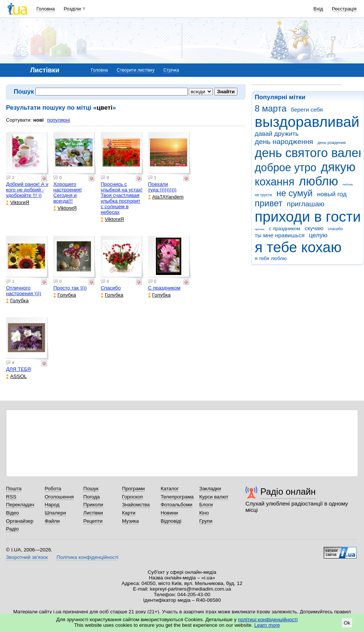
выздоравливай (307, 122)
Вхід (318, 9)
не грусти (263, 195)
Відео (12, 513)
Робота (53, 489)
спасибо (335, 229)
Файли (52, 521)
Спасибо (111, 288)
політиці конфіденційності (268, 620)
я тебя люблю (271, 258)
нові (38, 120)
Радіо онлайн (288, 492)
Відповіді (171, 521)
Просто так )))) (70, 288)
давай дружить (277, 134)
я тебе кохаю (298, 247)
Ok (347, 623)
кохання (274, 182)
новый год (332, 194)
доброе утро (285, 168)
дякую (338, 167)
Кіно (204, 513)
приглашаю (306, 204)
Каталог (170, 489)
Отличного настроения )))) (23, 291)
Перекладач (20, 505)
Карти (129, 513)
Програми (133, 489)
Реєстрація (344, 9)
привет (269, 203)
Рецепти (93, 521)
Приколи (93, 505)
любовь (348, 184)
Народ (52, 505)
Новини (170, 513)
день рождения (332, 143)
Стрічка (171, 70)
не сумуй (294, 193)
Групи (206, 521)
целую (318, 235)
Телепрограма (177, 497)
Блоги (206, 505)
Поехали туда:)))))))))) (162, 187)
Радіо (12, 529)
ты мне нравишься (280, 235)
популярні (58, 120)
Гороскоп (132, 497)
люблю (318, 181)
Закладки (210, 489)
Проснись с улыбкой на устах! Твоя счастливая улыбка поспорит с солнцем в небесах (122, 198)
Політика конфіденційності (87, 557)
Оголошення (59, 497)
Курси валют (214, 497)
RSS (11, 497)
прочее (260, 229)
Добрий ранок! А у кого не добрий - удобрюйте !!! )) (27, 190)
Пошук (91, 489)
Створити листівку (136, 70)
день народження (284, 142)
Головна (46, 9)
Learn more (267, 625)
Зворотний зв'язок (27, 557)
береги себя (307, 109)
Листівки (93, 513)
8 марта (271, 109)
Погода (91, 497)
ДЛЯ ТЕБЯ (18, 369)
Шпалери (55, 513)
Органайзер (20, 521)
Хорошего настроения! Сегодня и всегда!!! (68, 193)
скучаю (314, 228)
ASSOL (16, 376)
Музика (130, 521)
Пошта (14, 489)
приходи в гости (308, 217)
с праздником (285, 229)
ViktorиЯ (18, 202)
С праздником (164, 288)
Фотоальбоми (177, 505)
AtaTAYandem (166, 197)
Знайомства (136, 505)
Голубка (17, 301)
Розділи (72, 9)
